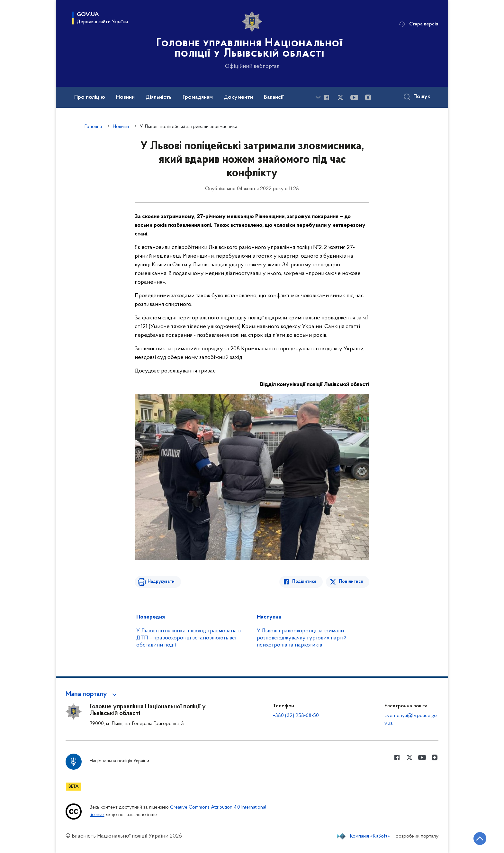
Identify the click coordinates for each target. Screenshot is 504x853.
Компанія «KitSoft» (370, 836)
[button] (92, 694)
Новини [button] (125, 97)
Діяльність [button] (159, 97)
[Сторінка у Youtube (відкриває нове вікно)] (354, 97)
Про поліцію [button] (90, 97)
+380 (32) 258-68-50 (296, 716)
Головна (93, 127)
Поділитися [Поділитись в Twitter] (351, 582)
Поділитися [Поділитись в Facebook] (304, 582)
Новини (121, 127)
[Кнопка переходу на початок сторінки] (480, 839)
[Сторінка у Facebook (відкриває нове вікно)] (327, 97)
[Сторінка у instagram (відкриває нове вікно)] (368, 97)
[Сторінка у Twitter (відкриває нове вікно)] (340, 97)
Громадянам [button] (198, 97)
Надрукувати (161, 582)
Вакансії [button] (274, 97)
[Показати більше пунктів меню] (318, 97)
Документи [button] (238, 97)
